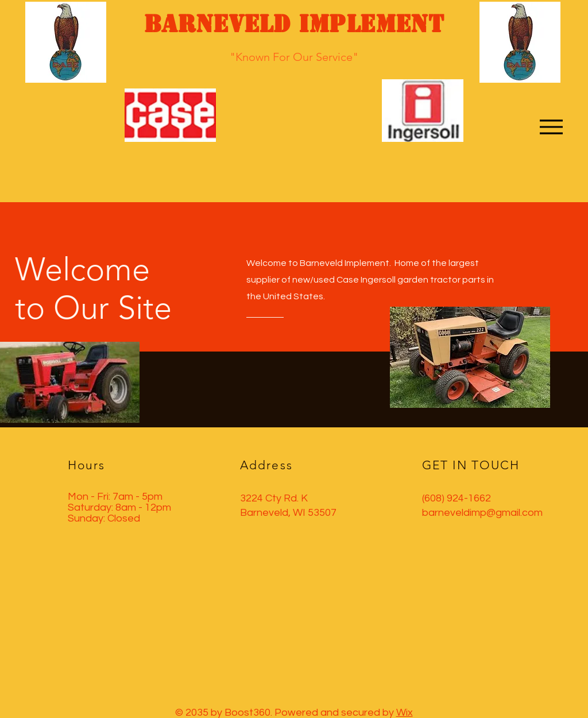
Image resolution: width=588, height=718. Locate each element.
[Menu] (551, 127)
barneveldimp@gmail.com (482, 513)
